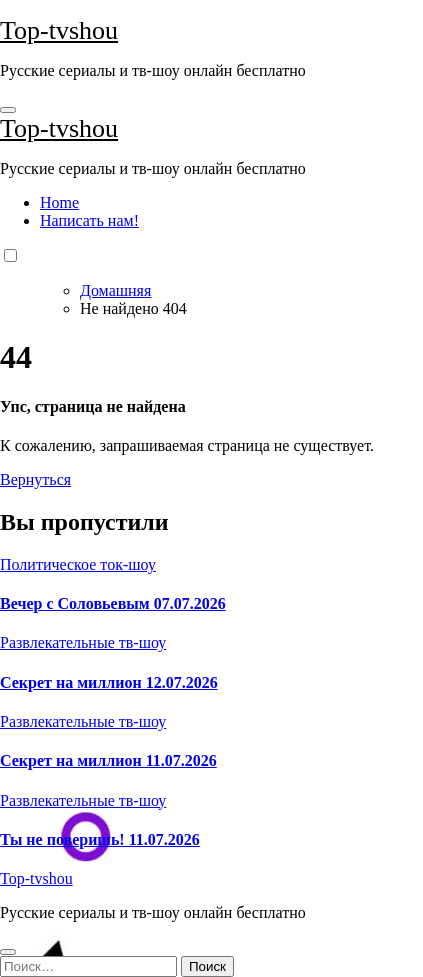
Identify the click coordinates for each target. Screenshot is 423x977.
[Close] (8, 952)
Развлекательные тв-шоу (83, 642)
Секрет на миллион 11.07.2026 (108, 760)
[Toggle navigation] (8, 110)
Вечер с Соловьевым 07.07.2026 (113, 603)
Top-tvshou (59, 30)
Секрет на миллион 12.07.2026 (109, 682)
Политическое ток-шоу (78, 564)
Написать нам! (89, 220)
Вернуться (35, 479)
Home (59, 202)
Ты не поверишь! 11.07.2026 (100, 839)
